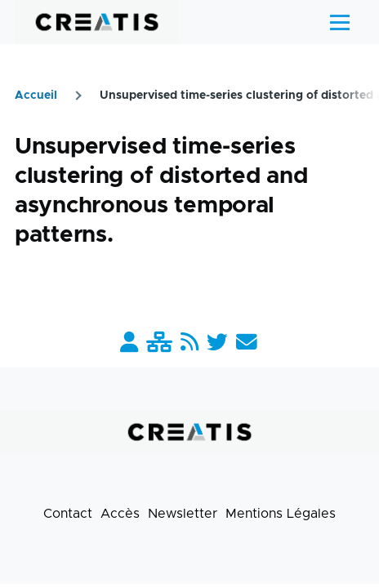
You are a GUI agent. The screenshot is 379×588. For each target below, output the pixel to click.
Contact (68, 514)
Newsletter (183, 514)
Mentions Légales (281, 514)
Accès (120, 514)
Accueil (36, 96)
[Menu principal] (340, 22)
